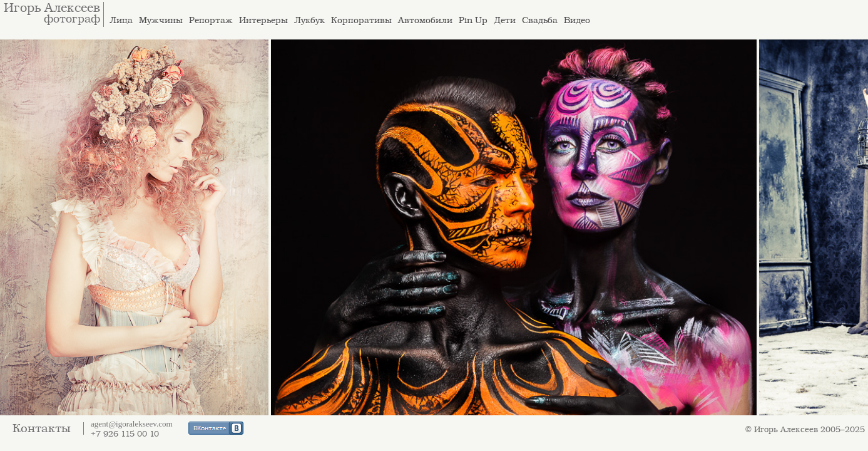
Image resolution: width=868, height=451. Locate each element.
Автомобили (425, 20)
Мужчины (161, 20)
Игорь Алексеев (52, 8)
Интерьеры (263, 20)
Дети (505, 20)
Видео (577, 20)
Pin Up (473, 20)
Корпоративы (361, 20)
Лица (121, 20)
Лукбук (309, 20)
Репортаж (211, 20)
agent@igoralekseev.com (132, 424)
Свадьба (540, 20)
